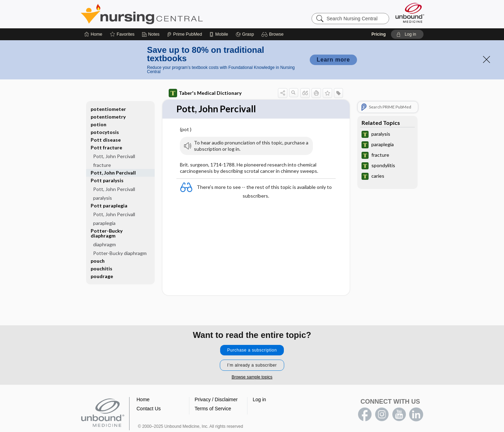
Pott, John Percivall (114, 156)
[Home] (93, 34)
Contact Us (149, 409)
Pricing (379, 34)
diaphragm (104, 244)
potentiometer (108, 109)
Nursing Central (168, 14)
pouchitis (101, 268)
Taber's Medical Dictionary (205, 93)
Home (143, 399)
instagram (382, 415)
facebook (365, 415)
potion (99, 124)
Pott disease (106, 140)
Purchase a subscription (252, 350)
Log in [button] (259, 399)
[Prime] (184, 34)
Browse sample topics (252, 377)
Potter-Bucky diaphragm (107, 233)
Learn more (333, 60)
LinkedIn (416, 415)
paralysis (103, 198)
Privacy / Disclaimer (216, 399)
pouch (98, 261)
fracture (102, 165)
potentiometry (108, 117)
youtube (399, 415)
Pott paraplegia (109, 206)
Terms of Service (213, 409)
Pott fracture (106, 147)
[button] (274, 34)
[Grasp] (245, 34)
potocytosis (105, 132)
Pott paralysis (107, 180)
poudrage (102, 276)
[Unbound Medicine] (410, 13)
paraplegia (104, 223)
